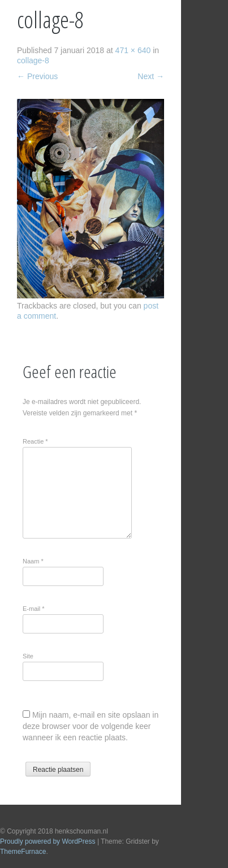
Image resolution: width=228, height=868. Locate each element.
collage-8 (33, 60)
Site (28, 656)
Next (151, 76)
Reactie (35, 441)
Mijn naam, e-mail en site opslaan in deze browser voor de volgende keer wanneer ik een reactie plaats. (91, 726)
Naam (33, 561)
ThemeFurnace (23, 852)
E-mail (34, 609)
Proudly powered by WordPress (48, 841)
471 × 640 (133, 50)
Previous (37, 76)
